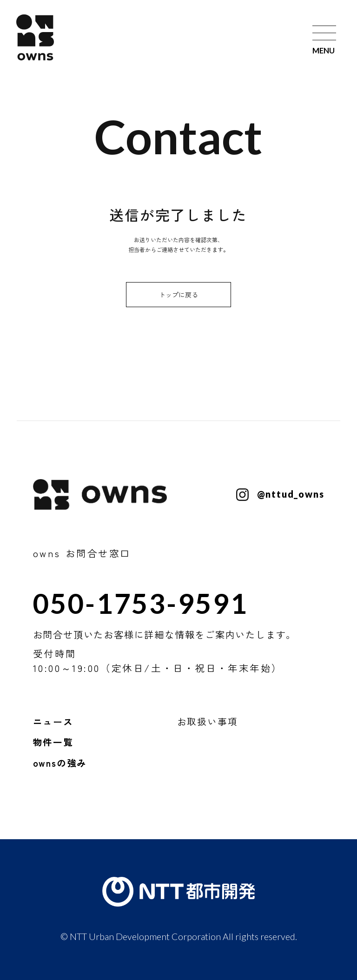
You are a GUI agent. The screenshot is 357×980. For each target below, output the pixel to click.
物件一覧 (53, 742)
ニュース (53, 721)
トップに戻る (178, 295)
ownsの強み (60, 763)
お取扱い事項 (208, 721)
